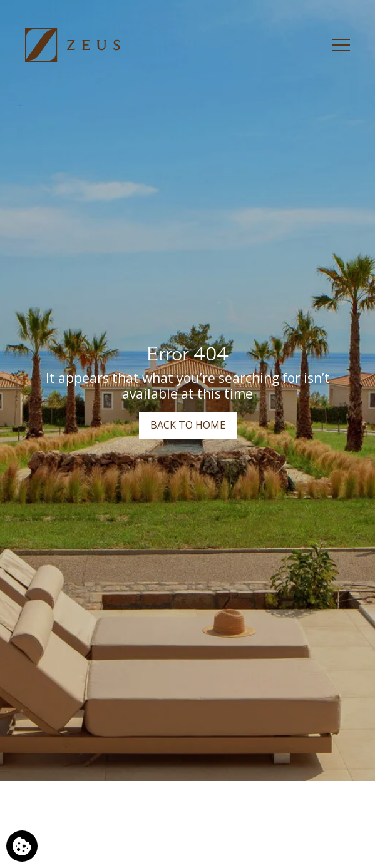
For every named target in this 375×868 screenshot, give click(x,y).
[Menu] (341, 45)
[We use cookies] (22, 846)
